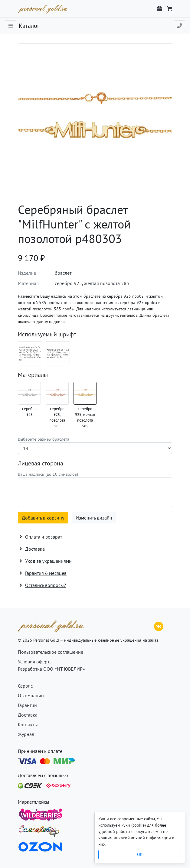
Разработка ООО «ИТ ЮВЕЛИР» (51, 669)
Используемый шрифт (47, 334)
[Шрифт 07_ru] (30, 353)
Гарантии (27, 705)
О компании (31, 695)
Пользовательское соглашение (51, 652)
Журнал (26, 734)
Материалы (33, 375)
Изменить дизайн (94, 518)
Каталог (29, 26)
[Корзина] (169, 9)
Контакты (28, 724)
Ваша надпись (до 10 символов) (48, 474)
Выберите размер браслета (44, 439)
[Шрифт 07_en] (58, 353)
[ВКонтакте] (159, 626)
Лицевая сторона (41, 463)
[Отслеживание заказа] (159, 9)
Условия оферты (35, 662)
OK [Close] (140, 854)
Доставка (28, 715)
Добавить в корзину (43, 518)
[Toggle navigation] (11, 26)
